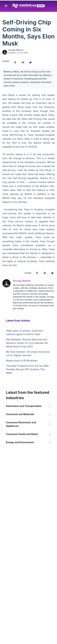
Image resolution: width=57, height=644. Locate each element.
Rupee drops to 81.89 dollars (22, 361)
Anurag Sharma (16, 50)
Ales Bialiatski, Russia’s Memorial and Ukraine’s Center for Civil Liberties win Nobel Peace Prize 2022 (27, 343)
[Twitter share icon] (30, 62)
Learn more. (9, 86)
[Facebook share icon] (15, 62)
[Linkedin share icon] (23, 62)
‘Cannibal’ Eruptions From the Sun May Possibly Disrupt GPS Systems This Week (27, 369)
